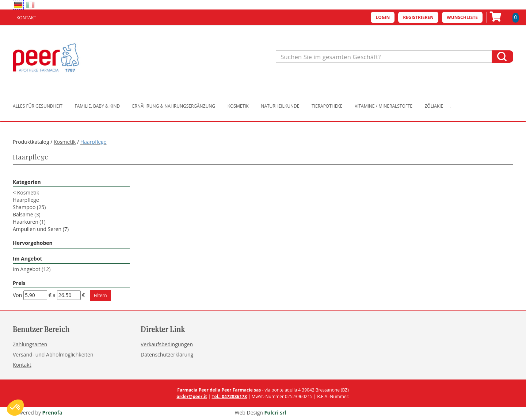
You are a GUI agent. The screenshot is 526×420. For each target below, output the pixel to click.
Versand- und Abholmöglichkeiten (53, 355)
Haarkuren (29, 222)
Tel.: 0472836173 (229, 396)
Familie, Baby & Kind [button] (98, 106)
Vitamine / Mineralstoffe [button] (384, 106)
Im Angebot (32, 269)
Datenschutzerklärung (167, 355)
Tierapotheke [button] (327, 106)
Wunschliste (462, 17)
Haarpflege (26, 200)
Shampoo (29, 207)
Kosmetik (65, 142)
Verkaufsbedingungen (167, 344)
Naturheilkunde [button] (280, 106)
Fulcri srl (275, 413)
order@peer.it (192, 396)
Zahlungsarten (30, 344)
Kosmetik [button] (238, 106)
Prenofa (52, 413)
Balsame (27, 214)
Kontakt (26, 18)
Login (383, 17)
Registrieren (418, 17)
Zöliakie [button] (434, 106)
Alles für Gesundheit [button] (38, 106)
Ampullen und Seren (41, 229)
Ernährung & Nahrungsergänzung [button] (174, 106)
